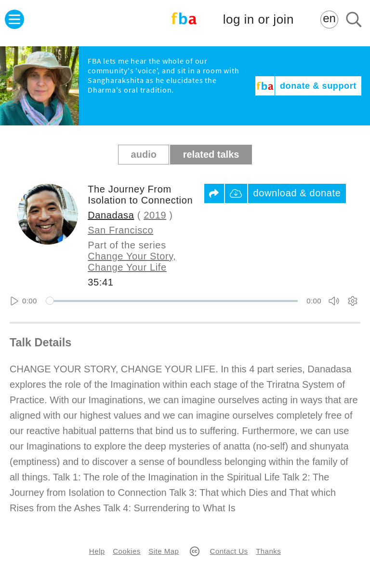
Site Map (164, 551)
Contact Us (229, 551)
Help (97, 551)
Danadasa (111, 215)
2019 (155, 215)
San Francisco (120, 230)
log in (258, 20)
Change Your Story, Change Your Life (132, 262)
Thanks (268, 551)
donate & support (318, 86)
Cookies (126, 551)
